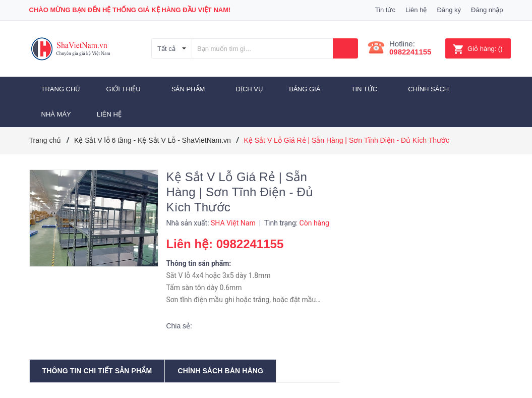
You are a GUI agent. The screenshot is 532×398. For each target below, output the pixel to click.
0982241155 (410, 52)
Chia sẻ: (179, 326)
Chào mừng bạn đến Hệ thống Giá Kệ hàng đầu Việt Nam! (130, 10)
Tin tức (385, 10)
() (478, 49)
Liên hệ (416, 10)
